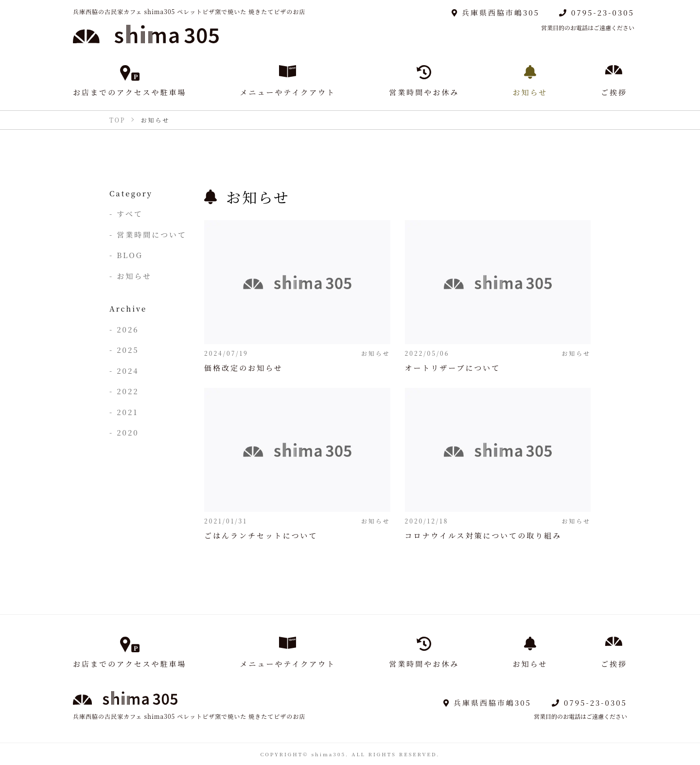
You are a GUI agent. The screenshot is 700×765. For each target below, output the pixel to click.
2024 (128, 371)
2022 (128, 391)
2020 (128, 432)
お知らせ (134, 276)
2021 (127, 412)
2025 (128, 350)
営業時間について (152, 235)
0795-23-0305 (597, 12)
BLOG (130, 255)
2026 (128, 329)
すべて (130, 214)
